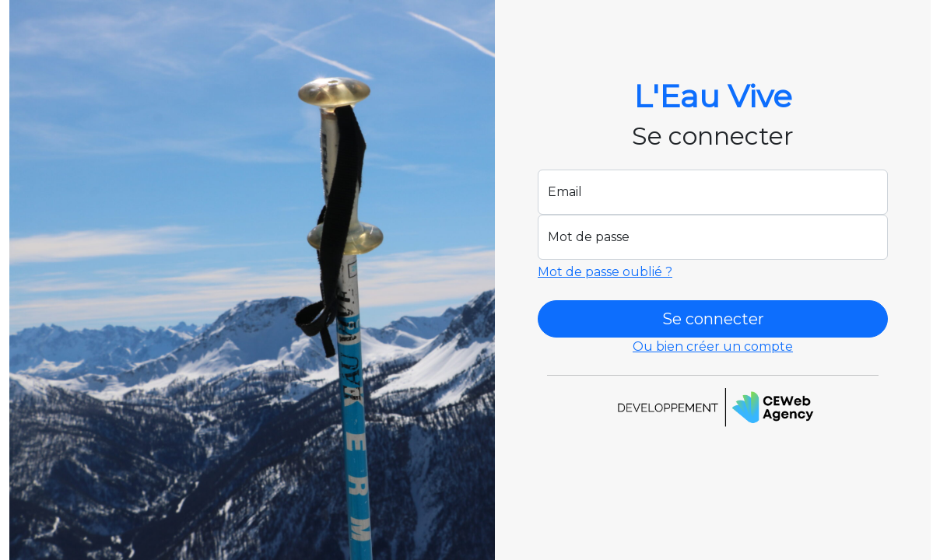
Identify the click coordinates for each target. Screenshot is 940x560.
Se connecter (713, 319)
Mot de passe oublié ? (605, 272)
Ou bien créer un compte (713, 346)
